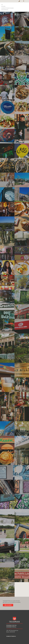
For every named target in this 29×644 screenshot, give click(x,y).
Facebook (7, 634)
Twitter (11, 634)
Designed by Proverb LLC (11, 636)
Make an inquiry (8, 605)
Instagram (15, 634)
